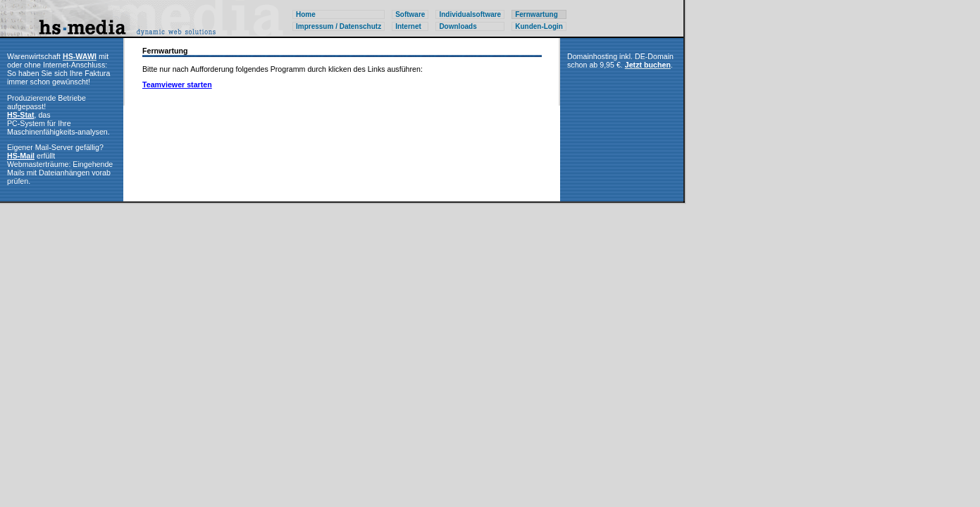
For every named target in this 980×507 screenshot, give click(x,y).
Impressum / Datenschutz (339, 26)
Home (306, 14)
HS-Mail (21, 156)
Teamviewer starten (177, 84)
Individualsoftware (470, 14)
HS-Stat (20, 115)
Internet (408, 26)
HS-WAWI (80, 56)
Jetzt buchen (648, 65)
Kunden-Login (539, 26)
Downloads (458, 26)
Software (410, 14)
